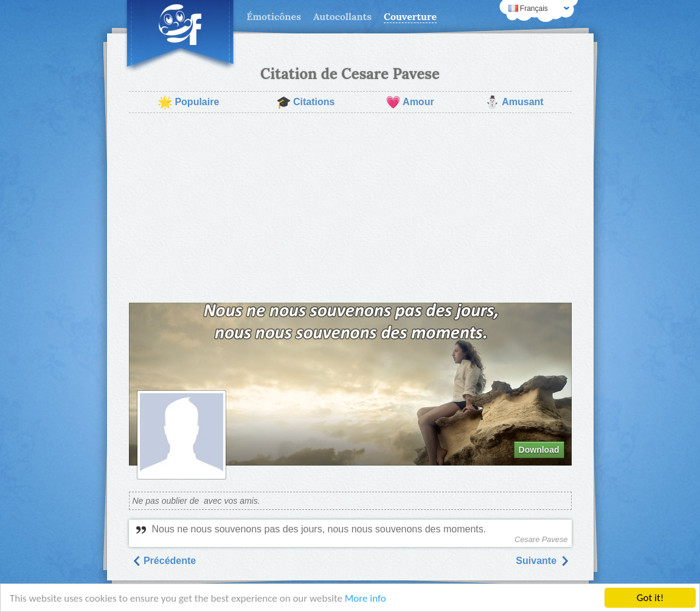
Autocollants (342, 16)
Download (539, 450)
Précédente (164, 561)
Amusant (514, 102)
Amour (410, 102)
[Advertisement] (350, 208)
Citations (305, 102)
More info (366, 598)
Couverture (410, 16)
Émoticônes (274, 16)
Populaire (188, 102)
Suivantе (542, 561)
